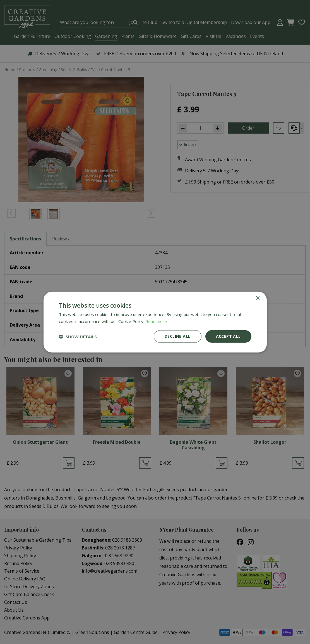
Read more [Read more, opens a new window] (156, 321)
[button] (78, 336)
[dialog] (155, 322)
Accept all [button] (228, 336)
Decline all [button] (177, 336)
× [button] (258, 298)
